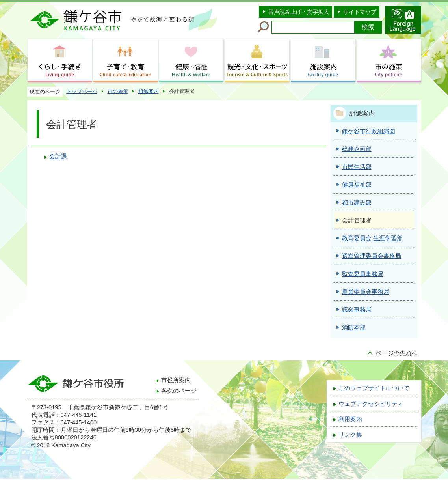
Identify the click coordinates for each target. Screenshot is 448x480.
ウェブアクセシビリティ (371, 404)
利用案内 (350, 419)
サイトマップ (360, 12)
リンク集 (350, 435)
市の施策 (118, 91)
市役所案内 (176, 380)
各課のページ (179, 391)
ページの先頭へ (397, 353)
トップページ (82, 91)
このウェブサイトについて (374, 388)
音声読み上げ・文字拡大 (299, 12)
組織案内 (149, 91)
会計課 (58, 156)
